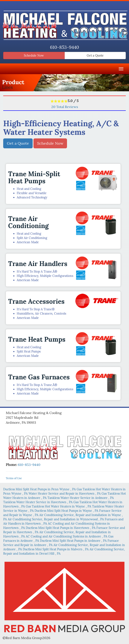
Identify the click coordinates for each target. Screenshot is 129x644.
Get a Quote (95, 56)
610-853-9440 (64, 47)
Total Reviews (65, 107)
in (40, 489)
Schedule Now (34, 56)
